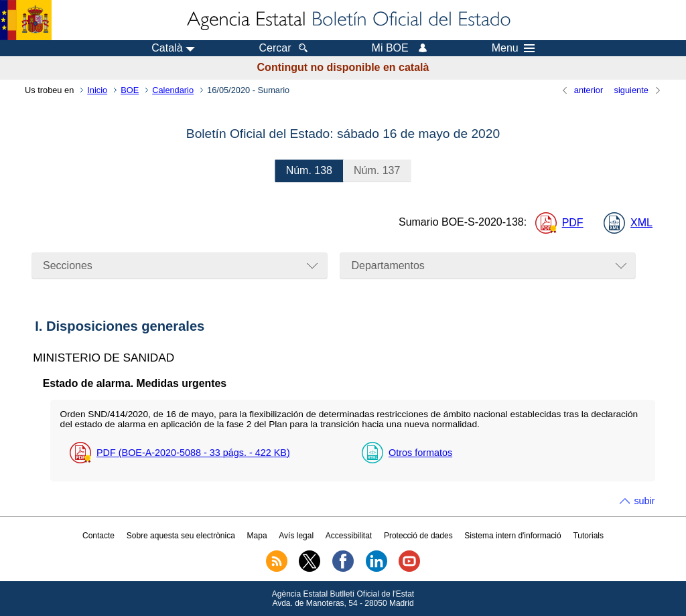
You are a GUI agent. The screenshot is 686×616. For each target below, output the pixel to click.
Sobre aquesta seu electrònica (181, 536)
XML (641, 223)
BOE (130, 90)
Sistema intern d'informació (512, 536)
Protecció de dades (418, 536)
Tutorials (588, 536)
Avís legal (296, 536)
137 (377, 170)
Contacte (98, 536)
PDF (573, 223)
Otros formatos (420, 453)
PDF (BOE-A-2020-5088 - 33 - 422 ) (193, 453)
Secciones (68, 265)
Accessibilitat (349, 536)
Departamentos (388, 265)
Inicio (97, 90)
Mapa (257, 536)
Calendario (173, 90)
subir (644, 501)
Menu (513, 48)
